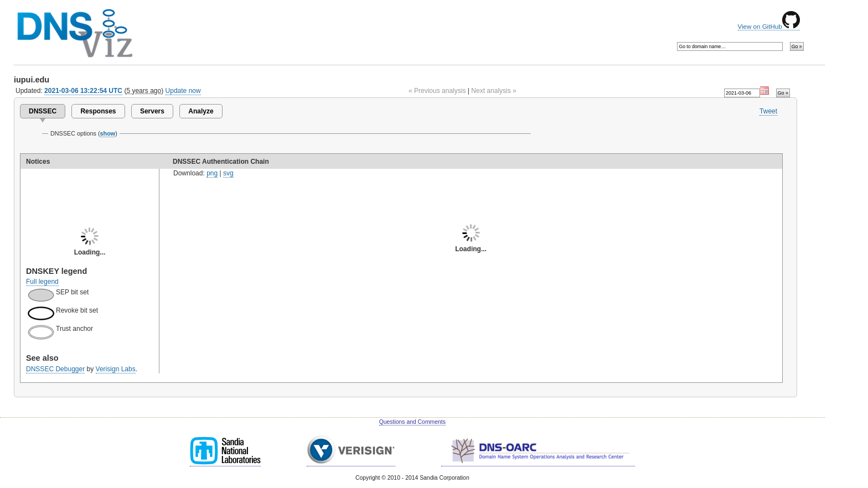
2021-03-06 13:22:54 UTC (83, 91)
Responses (98, 111)
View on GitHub (769, 27)
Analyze (201, 111)
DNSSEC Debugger (55, 369)
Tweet (768, 111)
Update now (183, 91)
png (212, 173)
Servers (152, 111)
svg (228, 173)
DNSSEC (43, 111)
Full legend (42, 282)
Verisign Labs (116, 369)
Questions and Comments (412, 422)
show (108, 133)
